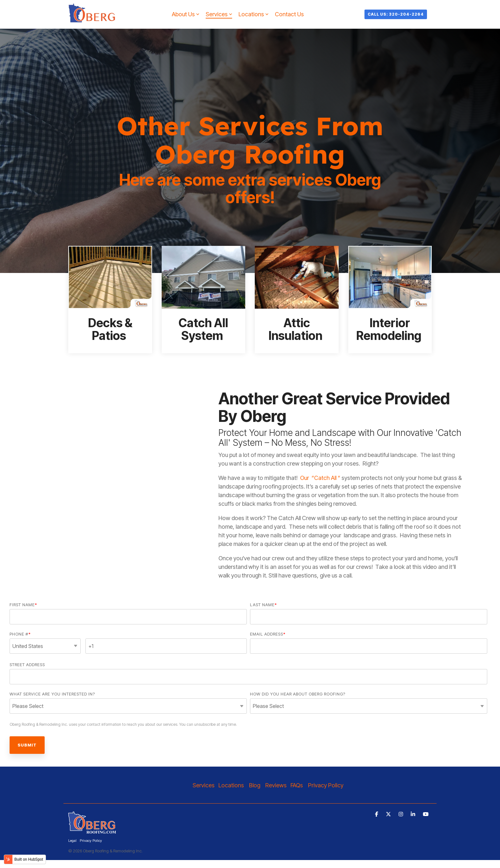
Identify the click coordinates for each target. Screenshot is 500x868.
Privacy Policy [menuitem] (91, 841)
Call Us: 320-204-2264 (396, 14)
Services (219, 14)
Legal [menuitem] (72, 841)
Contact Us (289, 14)
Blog (255, 785)
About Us (186, 14)
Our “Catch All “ (320, 478)
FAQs (297, 785)
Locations (254, 14)
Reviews (276, 785)
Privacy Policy (326, 785)
